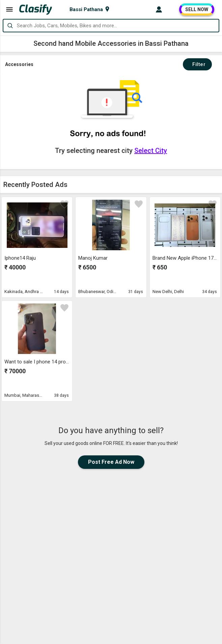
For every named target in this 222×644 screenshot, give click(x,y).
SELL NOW (197, 9)
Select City (151, 151)
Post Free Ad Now (111, 462)
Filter (197, 64)
